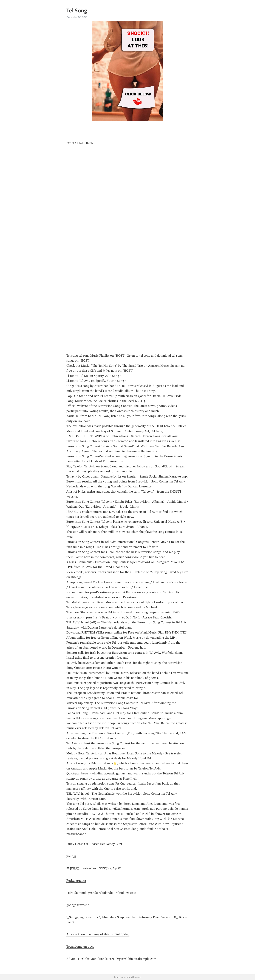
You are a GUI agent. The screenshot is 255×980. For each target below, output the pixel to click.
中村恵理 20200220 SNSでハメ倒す (94, 868)
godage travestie (78, 905)
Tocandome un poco (80, 947)
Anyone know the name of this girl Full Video (98, 934)
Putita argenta (76, 880)
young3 (71, 856)
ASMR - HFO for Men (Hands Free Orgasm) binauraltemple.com (111, 959)
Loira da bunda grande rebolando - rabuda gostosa (101, 893)
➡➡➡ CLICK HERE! (80, 143)
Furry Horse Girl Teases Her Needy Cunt (94, 844)
